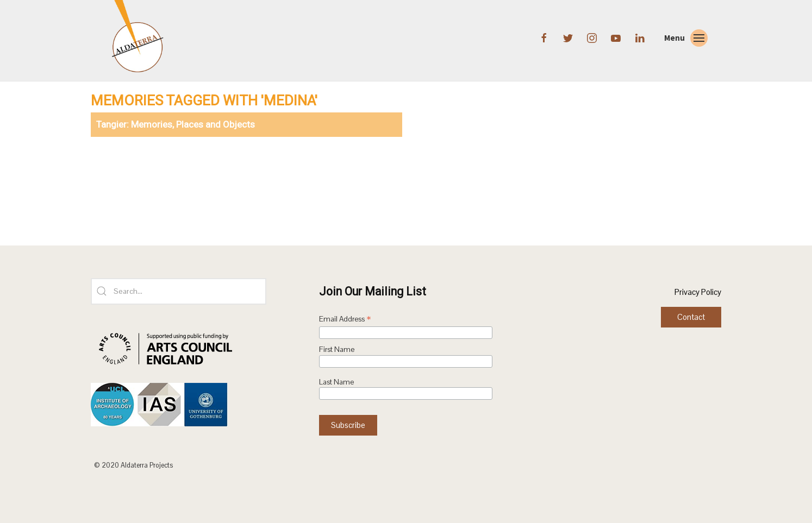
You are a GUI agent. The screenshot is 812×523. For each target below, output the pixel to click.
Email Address (345, 320)
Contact (691, 317)
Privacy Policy (698, 292)
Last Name (336, 382)
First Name (337, 349)
